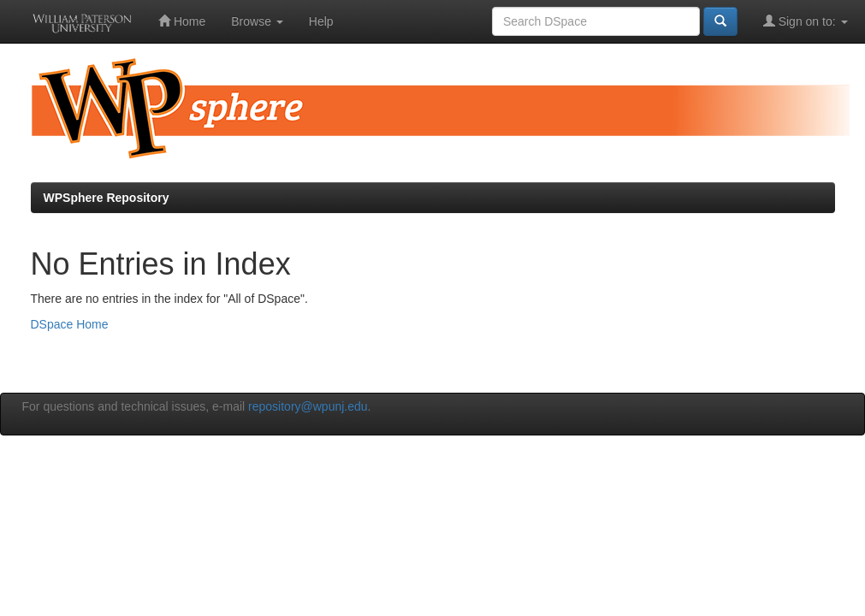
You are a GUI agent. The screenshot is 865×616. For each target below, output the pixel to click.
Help (321, 21)
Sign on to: (806, 21)
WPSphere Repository (107, 198)
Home (182, 21)
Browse (257, 21)
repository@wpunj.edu (308, 406)
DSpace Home (70, 324)
